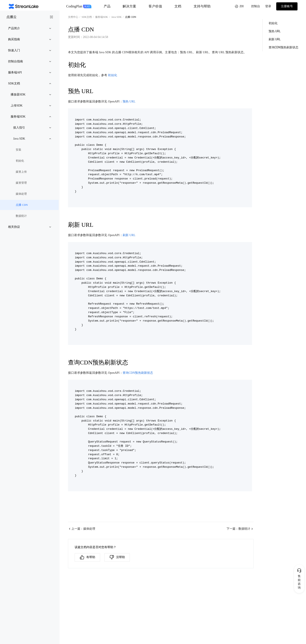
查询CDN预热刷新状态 (138, 373)
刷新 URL (129, 235)
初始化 (113, 75)
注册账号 (287, 6)
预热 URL (129, 101)
